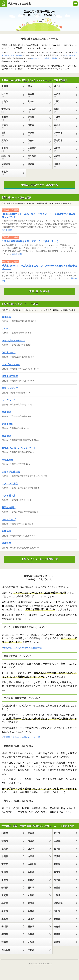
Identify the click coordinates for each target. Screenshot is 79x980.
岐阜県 (57, 880)
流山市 (12, 142)
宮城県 (5, 841)
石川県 (31, 872)
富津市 (38, 103)
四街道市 (12, 165)
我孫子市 (12, 157)
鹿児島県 (6, 950)
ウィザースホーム (11, 364)
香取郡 (64, 110)
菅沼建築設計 (9, 507)
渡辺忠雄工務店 (10, 376)
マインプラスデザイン (13, 341)
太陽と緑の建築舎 (11, 472)
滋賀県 (5, 895)
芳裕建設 (6, 317)
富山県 (5, 872)
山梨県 (5, 880)
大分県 (31, 942)
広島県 (5, 919)
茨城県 (31, 849)
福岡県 (5, 934)
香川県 (5, 927)
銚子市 (64, 87)
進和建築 (6, 543)
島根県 (31, 911)
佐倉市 (38, 142)
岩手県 (57, 833)
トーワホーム (9, 400)
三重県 (57, 888)
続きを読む (7, 230)
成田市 (64, 149)
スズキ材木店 (9, 496)
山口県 (31, 919)
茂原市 (38, 165)
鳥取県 (5, 911)
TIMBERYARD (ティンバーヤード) (19, 448)
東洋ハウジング (10, 388)
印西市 (64, 157)
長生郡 (38, 95)
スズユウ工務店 (10, 484)
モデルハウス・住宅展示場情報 (44, 58)
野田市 (12, 149)
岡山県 (57, 911)
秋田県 (31, 841)
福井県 (57, 872)
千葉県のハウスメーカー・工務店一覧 (23, 648)
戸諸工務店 (8, 424)
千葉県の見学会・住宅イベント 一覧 (22, 737)
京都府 (31, 895)
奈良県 (31, 903)
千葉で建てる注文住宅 (19, 4)
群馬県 (5, 856)
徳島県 (57, 919)
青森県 (31, 833)
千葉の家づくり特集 (39, 291)
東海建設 (6, 436)
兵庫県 (5, 903)
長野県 (31, 880)
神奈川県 (32, 864)
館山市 (12, 103)
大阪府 (57, 895)
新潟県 (57, 864)
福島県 (5, 849)
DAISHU (6, 329)
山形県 (57, 841)
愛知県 (31, 888)
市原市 (38, 134)
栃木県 (57, 849)
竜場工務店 (8, 460)
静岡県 (5, 888)
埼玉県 (31, 856)
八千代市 (64, 134)
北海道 (5, 833)
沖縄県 (31, 950)
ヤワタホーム (9, 352)
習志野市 (64, 142)
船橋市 (12, 126)
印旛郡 (64, 103)
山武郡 (12, 87)
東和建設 (6, 412)
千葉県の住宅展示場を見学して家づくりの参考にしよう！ (31, 241)
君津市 (64, 165)
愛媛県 (31, 927)
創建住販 (6, 531)
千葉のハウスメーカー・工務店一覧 (39, 185)
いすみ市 (38, 110)
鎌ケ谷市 (38, 157)
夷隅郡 (12, 118)
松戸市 (38, 126)
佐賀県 (31, 934)
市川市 (64, 126)
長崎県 (57, 934)
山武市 (64, 95)
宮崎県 (57, 942)
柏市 (12, 134)
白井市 (12, 95)
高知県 (57, 927)
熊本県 (5, 942)
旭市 (38, 87)
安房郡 (38, 118)
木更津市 (38, 149)
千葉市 (64, 118)
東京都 (5, 864)
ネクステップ (9, 519)
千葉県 (57, 856)
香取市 (12, 173)
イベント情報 (70, 55)
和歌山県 (58, 903)
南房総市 (12, 110)
